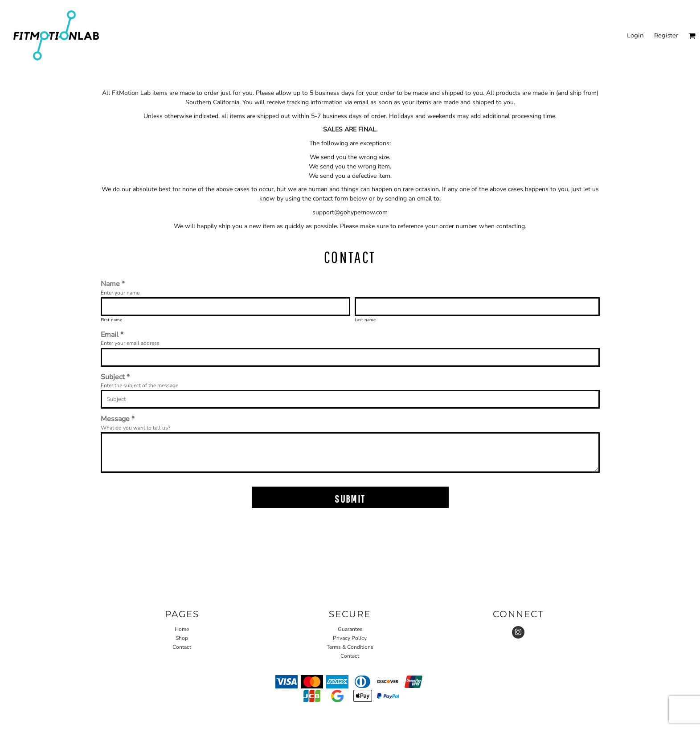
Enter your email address (130, 343)
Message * (118, 419)
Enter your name (120, 293)
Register (666, 35)
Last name (365, 320)
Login (635, 35)
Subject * (115, 377)
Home (182, 629)
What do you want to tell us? (135, 428)
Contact (182, 647)
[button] (692, 36)
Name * (113, 284)
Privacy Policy (350, 638)
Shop (182, 638)
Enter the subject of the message (139, 385)
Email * (112, 334)
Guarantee (350, 629)
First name (111, 320)
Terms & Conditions (350, 647)
